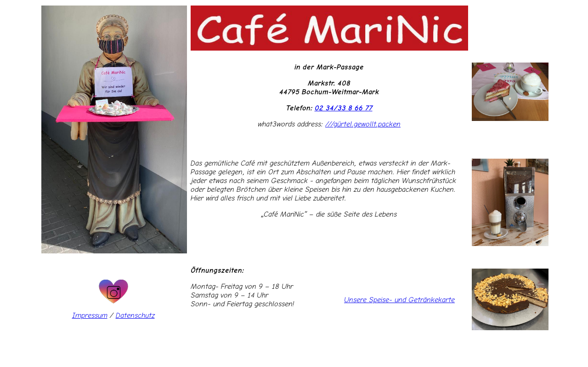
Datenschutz (135, 315)
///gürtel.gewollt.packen (363, 124)
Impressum (90, 315)
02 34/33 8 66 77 (344, 108)
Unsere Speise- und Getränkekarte (399, 300)
